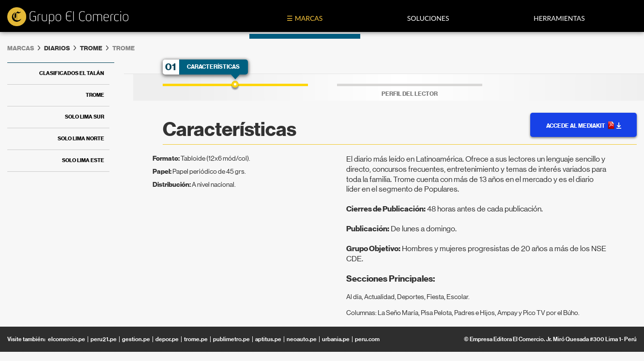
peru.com (367, 339)
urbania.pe (336, 339)
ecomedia (68, 17)
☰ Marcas (305, 18)
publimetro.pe (231, 339)
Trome (91, 48)
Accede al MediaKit (584, 125)
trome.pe (196, 339)
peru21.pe (104, 339)
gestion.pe (136, 339)
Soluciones (428, 18)
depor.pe (167, 339)
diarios (57, 48)
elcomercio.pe (67, 339)
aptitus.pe (268, 339)
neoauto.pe (302, 339)
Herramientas (559, 18)
